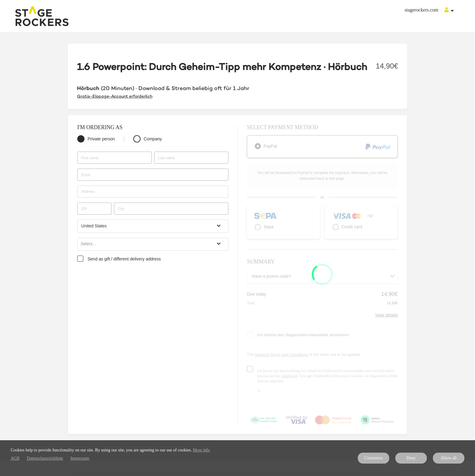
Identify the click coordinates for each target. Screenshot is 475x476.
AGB (15, 458)
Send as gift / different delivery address (124, 259)
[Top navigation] (449, 11)
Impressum (80, 458)
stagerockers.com (421, 10)
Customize (374, 458)
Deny (411, 458)
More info (201, 450)
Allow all (449, 458)
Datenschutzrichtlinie (45, 458)
